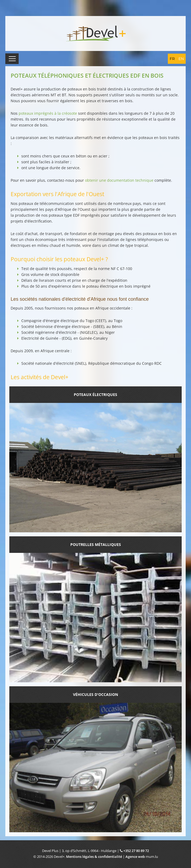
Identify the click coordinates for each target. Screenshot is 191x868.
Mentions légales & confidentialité (94, 857)
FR (172, 59)
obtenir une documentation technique (119, 180)
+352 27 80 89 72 (136, 851)
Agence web (135, 857)
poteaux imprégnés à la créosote (48, 113)
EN (181, 59)
